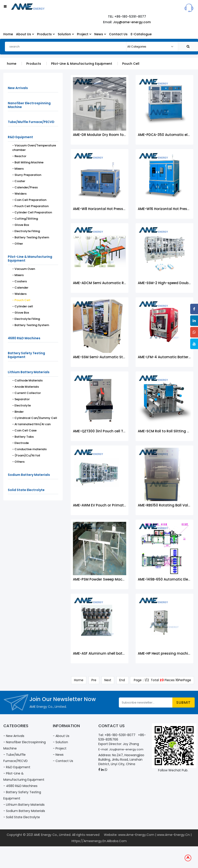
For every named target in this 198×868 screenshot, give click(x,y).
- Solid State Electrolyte (22, 818)
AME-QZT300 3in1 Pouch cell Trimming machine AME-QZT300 (125, 433)
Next (108, 682)
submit (184, 703)
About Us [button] (25, 34)
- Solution (60, 743)
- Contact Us (63, 761)
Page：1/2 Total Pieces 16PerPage (162, 682)
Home (8, 34)
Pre (94, 682)
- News (58, 755)
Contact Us (118, 34)
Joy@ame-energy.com (132, 22)
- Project (60, 749)
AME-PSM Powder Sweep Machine (101, 581)
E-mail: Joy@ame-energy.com (121, 750)
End (123, 682)
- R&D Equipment (17, 768)
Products (34, 65)
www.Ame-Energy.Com (136, 835)
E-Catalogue (141, 34)
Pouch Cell (131, 65)
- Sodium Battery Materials (24, 811)
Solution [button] (66, 34)
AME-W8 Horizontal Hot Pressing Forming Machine (116, 210)
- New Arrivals (14, 736)
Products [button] (46, 34)
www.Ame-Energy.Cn (173, 835)
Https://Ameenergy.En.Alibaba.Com (99, 841)
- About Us (61, 736)
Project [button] (84, 34)
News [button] (100, 34)
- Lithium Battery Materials (24, 805)
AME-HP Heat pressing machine (165, 655)
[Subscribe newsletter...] (146, 703)
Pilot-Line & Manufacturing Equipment (82, 65)
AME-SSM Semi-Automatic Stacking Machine (112, 359)
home (12, 65)
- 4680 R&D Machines (20, 786)
